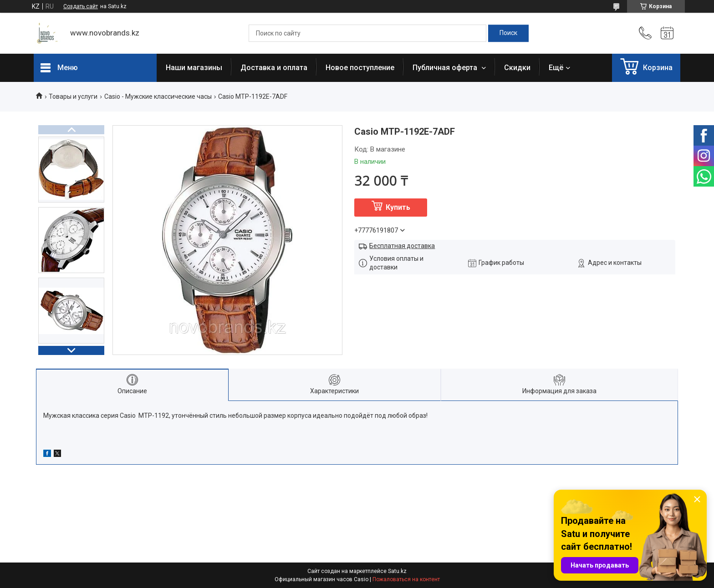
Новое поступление (360, 68)
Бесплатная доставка (402, 246)
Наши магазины (194, 68)
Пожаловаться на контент (406, 579)
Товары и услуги (73, 96)
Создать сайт (81, 6)
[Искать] (508, 33)
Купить (398, 207)
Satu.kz (397, 571)
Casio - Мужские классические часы (158, 96)
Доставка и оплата (274, 68)
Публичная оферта (446, 68)
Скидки (517, 68)
